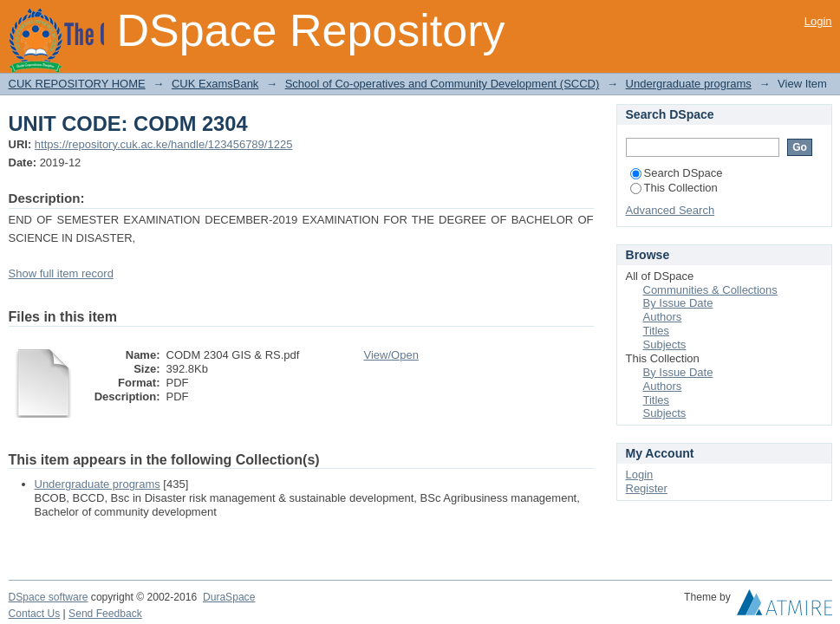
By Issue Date (678, 303)
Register (647, 488)
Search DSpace (677, 173)
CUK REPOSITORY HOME (77, 84)
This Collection (674, 188)
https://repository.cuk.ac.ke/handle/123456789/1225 (164, 144)
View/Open (391, 355)
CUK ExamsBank (215, 84)
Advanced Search (671, 210)
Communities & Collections (710, 290)
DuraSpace (229, 597)
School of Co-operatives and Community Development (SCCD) (443, 84)
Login (818, 21)
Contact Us (35, 614)
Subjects (665, 344)
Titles (657, 331)
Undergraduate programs (689, 84)
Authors (663, 317)
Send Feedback (105, 614)
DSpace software (49, 597)
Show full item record (61, 273)
